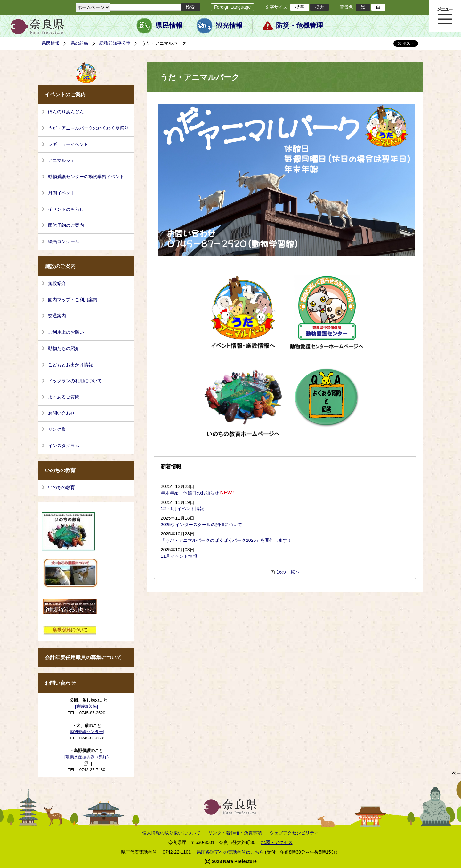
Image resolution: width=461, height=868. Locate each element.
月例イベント (61, 193)
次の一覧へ (288, 572)
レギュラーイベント (68, 144)
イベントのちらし (66, 209)
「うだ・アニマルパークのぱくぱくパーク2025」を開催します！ (226, 540)
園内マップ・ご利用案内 (73, 300)
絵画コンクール (64, 241)
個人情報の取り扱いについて (171, 833)
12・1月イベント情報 (182, 509)
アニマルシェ (61, 160)
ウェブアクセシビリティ (294, 833)
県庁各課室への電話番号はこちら (230, 852)
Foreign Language (232, 7)
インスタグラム (64, 446)
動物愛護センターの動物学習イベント (86, 177)
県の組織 (79, 43)
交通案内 (57, 316)
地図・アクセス (277, 842)
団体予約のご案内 (66, 225)
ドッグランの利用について (75, 381)
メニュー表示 (445, 16)
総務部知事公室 (115, 43)
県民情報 (169, 26)
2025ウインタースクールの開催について (202, 525)
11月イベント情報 (179, 556)
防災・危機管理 (299, 26)
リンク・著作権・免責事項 (235, 833)
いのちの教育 (61, 487)
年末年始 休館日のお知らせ (190, 493)
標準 (300, 7)
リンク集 (57, 429)
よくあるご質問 (64, 397)
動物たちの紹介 (64, 348)
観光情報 (229, 26)
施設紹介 (57, 283)
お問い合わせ (61, 413)
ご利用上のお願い (66, 332)
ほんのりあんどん (66, 112)
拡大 (319, 7)
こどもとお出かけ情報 (70, 365)
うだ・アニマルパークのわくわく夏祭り (88, 128)
